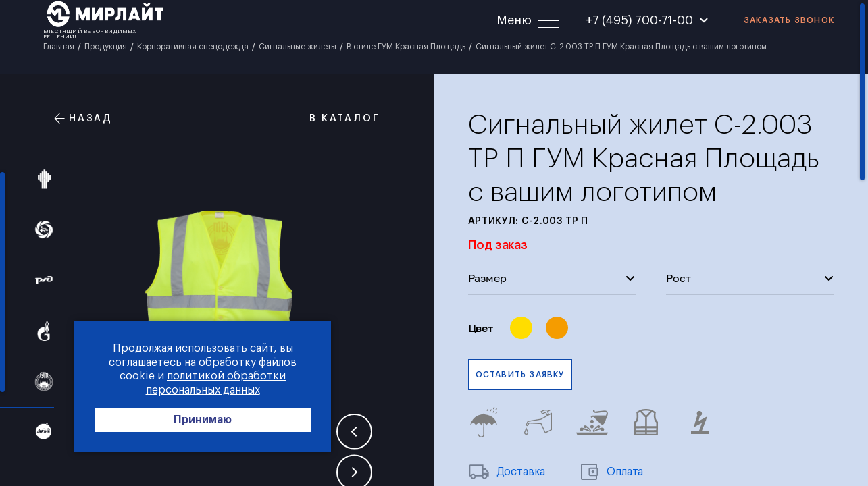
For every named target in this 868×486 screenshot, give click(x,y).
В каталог (337, 118)
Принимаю (203, 420)
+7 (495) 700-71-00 (639, 20)
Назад (83, 118)
